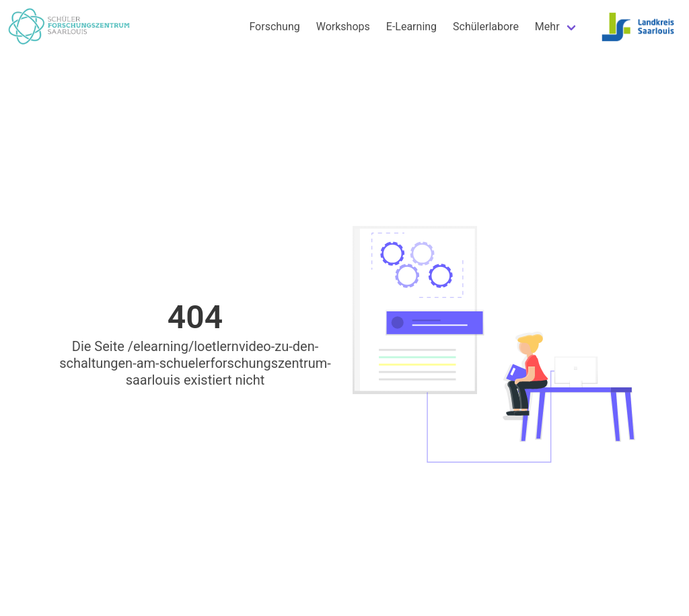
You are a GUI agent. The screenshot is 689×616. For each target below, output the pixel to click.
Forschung (274, 27)
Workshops (343, 27)
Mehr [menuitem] (547, 27)
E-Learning (411, 27)
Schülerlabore (486, 27)
